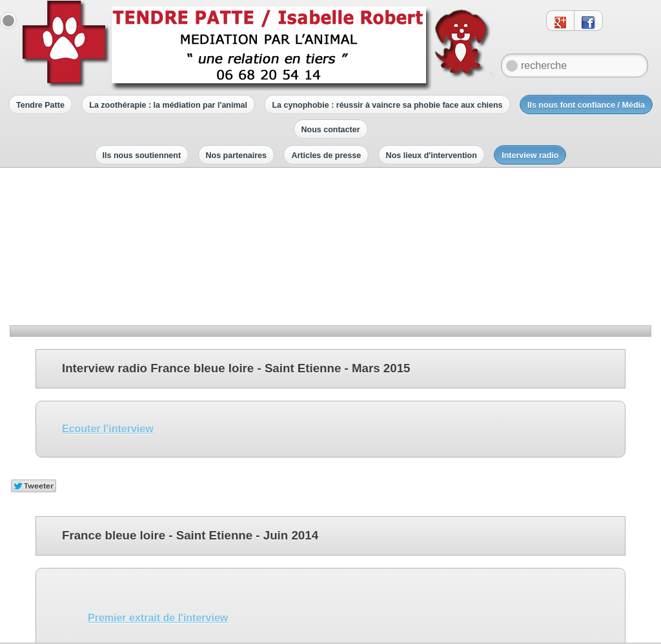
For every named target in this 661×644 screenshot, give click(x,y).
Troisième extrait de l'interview (163, 558)
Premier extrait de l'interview (158, 470)
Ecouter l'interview (108, 281)
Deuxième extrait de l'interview (163, 514)
